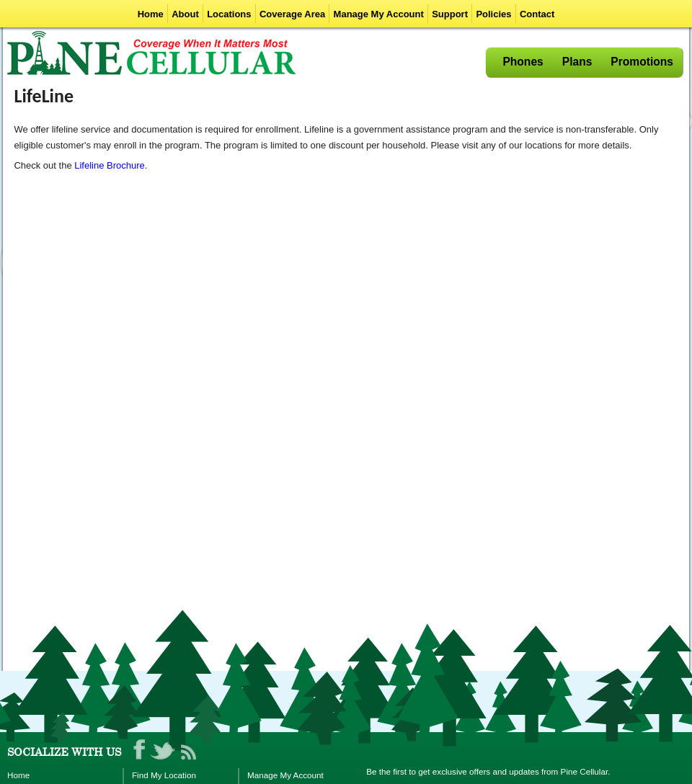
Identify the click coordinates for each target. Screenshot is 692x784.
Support (450, 14)
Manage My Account (379, 14)
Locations (229, 14)
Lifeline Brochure (110, 165)
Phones (523, 62)
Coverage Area (292, 14)
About (185, 14)
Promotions (642, 62)
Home (151, 14)
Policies (493, 14)
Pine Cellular (151, 53)
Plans (577, 62)
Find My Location (164, 775)
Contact (537, 14)
